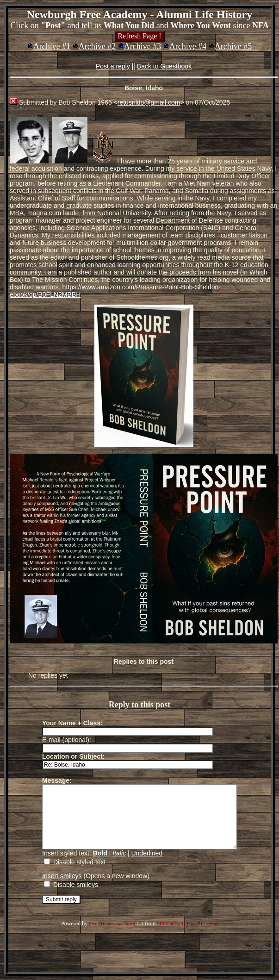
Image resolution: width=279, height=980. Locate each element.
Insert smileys (50, 888)
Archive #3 (139, 46)
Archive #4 (185, 46)
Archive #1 (49, 46)
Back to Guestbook (164, 66)
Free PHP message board (112, 936)
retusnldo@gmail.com (149, 102)
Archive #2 (94, 46)
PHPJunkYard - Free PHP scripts (187, 936)
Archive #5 (230, 46)
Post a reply (113, 66)
